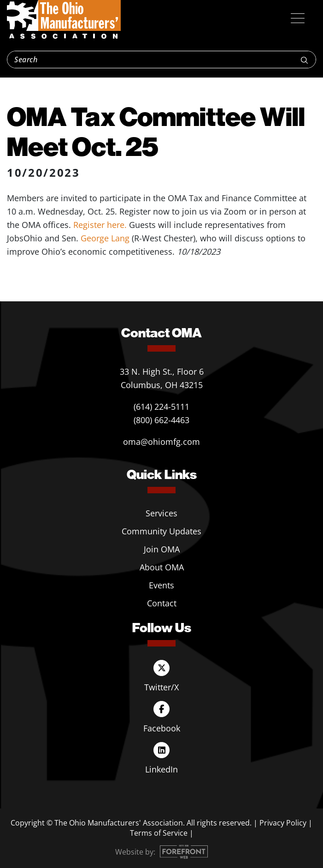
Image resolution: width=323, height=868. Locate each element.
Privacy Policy (283, 823)
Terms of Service (159, 833)
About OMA (162, 567)
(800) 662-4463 (161, 420)
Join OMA (162, 549)
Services (161, 513)
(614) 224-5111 (161, 407)
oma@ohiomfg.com (161, 442)
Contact (162, 603)
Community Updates (161, 531)
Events (161, 585)
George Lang (105, 238)
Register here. (100, 225)
